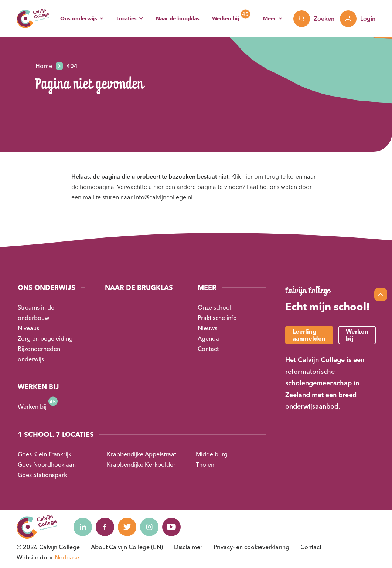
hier (248, 176)
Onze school (214, 307)
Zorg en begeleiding (45, 338)
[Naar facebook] (105, 527)
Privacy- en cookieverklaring (251, 547)
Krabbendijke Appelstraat (142, 454)
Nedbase (67, 557)
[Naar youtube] (171, 527)
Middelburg (212, 454)
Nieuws (207, 328)
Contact (208, 349)
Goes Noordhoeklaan (47, 464)
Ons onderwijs (79, 18)
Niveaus (28, 328)
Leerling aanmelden (309, 335)
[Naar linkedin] (83, 527)
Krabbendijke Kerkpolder (141, 464)
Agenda (208, 338)
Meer (270, 18)
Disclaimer (188, 547)
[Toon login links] (358, 19)
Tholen (205, 464)
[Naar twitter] (127, 527)
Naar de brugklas (178, 18)
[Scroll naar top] (381, 295)
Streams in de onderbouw (36, 312)
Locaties (127, 18)
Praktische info (217, 318)
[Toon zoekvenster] (314, 19)
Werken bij (226, 18)
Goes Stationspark (42, 475)
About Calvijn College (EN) (127, 547)
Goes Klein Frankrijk (45, 454)
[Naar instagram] (149, 527)
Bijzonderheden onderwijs (39, 354)
